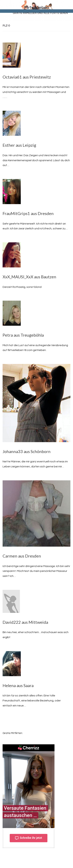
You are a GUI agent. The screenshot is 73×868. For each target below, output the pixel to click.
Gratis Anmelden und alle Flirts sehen (40, 13)
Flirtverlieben (36, 8)
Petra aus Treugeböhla (23, 335)
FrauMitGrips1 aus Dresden (28, 213)
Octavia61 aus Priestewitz (27, 77)
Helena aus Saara (18, 685)
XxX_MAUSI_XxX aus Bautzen (29, 277)
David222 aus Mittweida (25, 622)
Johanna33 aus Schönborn (27, 451)
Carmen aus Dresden (22, 556)
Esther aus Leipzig (19, 145)
